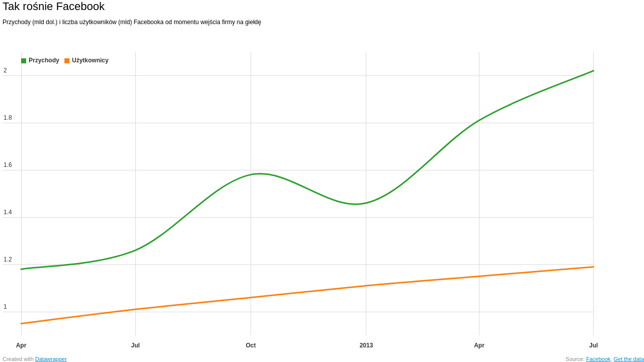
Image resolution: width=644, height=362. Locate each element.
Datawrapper (51, 359)
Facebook (598, 359)
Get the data (629, 359)
